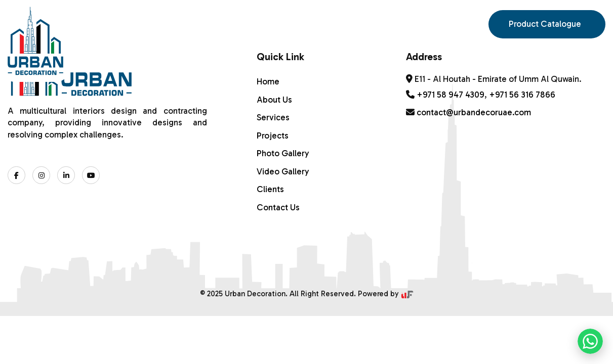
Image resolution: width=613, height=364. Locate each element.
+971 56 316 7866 (522, 95)
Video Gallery (283, 171)
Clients (270, 189)
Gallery (326, 19)
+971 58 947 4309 (451, 95)
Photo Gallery (283, 153)
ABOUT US (152, 19)
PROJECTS (271, 19)
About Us (274, 100)
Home (103, 19)
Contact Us (394, 19)
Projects (273, 135)
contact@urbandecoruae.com (474, 112)
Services (216, 19)
